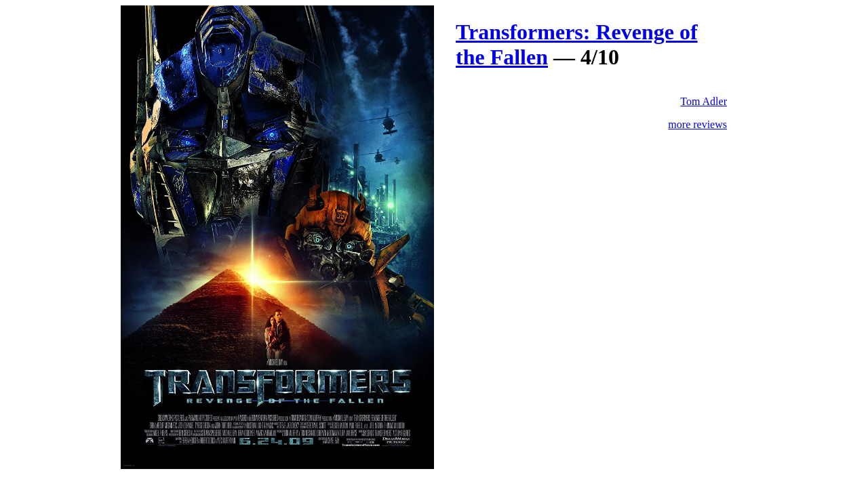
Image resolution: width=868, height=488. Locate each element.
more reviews (697, 124)
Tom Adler (704, 101)
